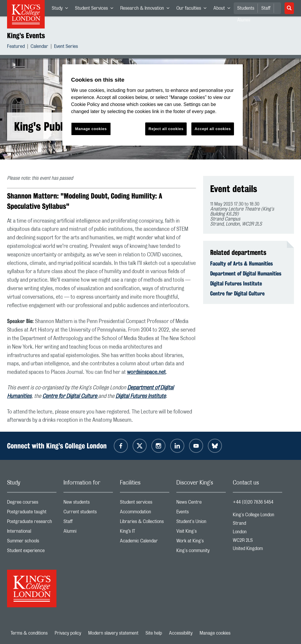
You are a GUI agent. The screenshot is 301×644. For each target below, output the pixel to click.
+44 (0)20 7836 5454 (253, 502)
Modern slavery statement (113, 633)
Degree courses (32, 503)
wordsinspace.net (146, 372)
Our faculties (193, 9)
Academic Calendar (145, 542)
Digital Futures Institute (141, 396)
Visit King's (201, 533)
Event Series (66, 47)
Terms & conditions (29, 633)
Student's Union (201, 523)
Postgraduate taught (32, 513)
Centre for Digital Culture (70, 396)
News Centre (201, 503)
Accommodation (145, 513)
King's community (201, 552)
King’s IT (145, 533)
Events (201, 513)
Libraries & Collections (145, 523)
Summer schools (32, 542)
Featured (16, 47)
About (224, 9)
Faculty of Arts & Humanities (241, 263)
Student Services (96, 9)
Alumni (88, 533)
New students (88, 503)
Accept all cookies (213, 129)
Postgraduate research (32, 523)
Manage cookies (215, 633)
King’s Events (26, 36)
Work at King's (201, 542)
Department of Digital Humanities (246, 273)
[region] (153, 105)
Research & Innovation (147, 9)
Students (246, 8)
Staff (266, 8)
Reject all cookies (166, 129)
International (32, 533)
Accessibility (181, 633)
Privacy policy (68, 633)
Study (62, 9)
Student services (145, 503)
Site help (154, 633)
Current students (88, 513)
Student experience (32, 552)
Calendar (39, 47)
